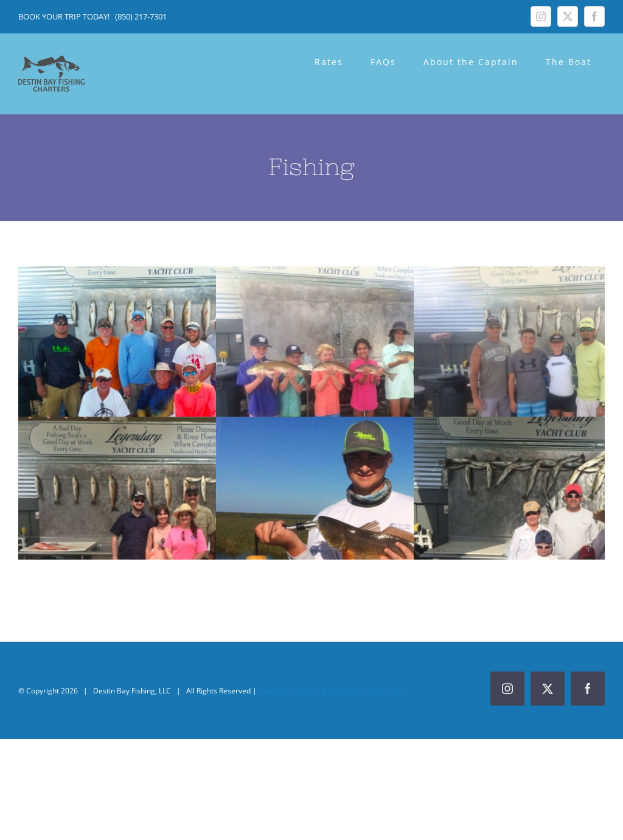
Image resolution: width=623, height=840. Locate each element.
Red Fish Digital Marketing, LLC (352, 691)
